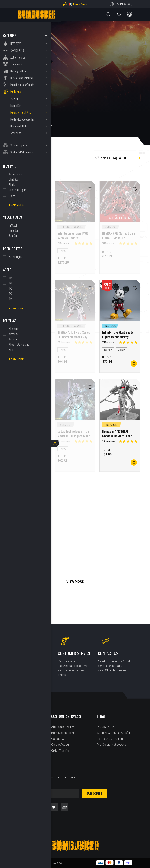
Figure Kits (16, 106)
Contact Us (58, 739)
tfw (65, 807)
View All (14, 99)
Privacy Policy (106, 727)
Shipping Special (19, 145)
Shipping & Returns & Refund (115, 733)
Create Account (61, 745)
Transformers (18, 64)
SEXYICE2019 (17, 51)
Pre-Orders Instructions (111, 745)
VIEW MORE (75, 581)
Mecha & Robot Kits (21, 112)
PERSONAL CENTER (129, 14)
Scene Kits (16, 133)
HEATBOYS (16, 44)
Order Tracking (60, 751)
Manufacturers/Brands (22, 85)
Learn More (80, 4)
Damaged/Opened (20, 71)
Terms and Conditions (111, 739)
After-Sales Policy (63, 727)
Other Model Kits (19, 126)
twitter (54, 807)
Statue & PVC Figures (22, 152)
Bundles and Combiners (23, 78)
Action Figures (18, 57)
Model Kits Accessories (22, 119)
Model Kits (16, 92)
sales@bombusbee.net (113, 670)
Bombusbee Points (63, 733)
